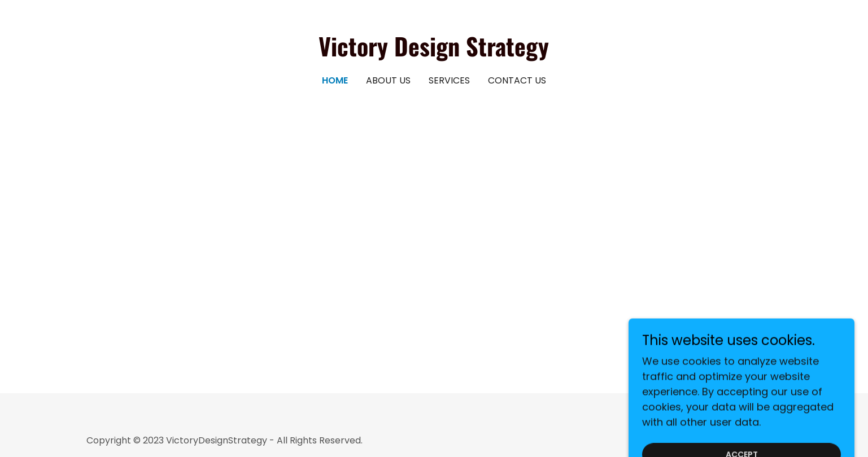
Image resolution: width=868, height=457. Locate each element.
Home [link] (335, 80)
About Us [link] (388, 80)
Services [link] (449, 80)
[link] (434, 53)
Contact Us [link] (517, 80)
